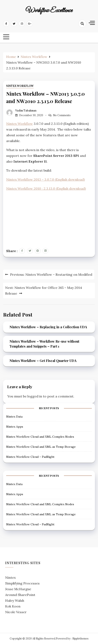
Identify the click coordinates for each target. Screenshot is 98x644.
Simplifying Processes (22, 583)
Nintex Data (14, 417)
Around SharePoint (20, 595)
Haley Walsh (15, 600)
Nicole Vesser (16, 612)
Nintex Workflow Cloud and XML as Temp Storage (41, 447)
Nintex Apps (15, 427)
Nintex (10, 577)
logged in (35, 396)
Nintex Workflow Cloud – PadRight (30, 457)
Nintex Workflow (20, 86)
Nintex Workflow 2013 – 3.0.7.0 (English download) (45, 179)
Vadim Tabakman (26, 111)
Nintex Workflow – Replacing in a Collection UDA (48, 327)
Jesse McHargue (18, 589)
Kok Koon (13, 606)
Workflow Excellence (49, 11)
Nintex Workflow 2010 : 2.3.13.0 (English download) (46, 188)
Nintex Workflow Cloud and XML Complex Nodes (40, 437)
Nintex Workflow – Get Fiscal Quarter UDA (43, 361)
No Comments (62, 115)
